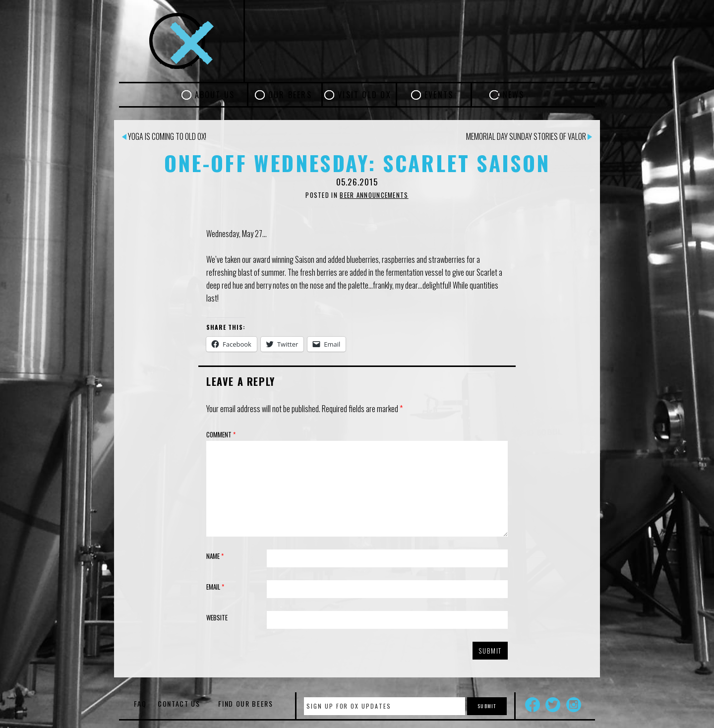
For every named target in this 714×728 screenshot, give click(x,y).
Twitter (553, 705)
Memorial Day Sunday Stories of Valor (529, 136)
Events (439, 95)
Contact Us (179, 703)
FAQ (140, 703)
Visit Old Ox (364, 95)
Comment (221, 434)
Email (215, 587)
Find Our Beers (246, 703)
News (514, 95)
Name (215, 556)
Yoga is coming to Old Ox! (164, 136)
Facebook (533, 705)
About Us (215, 95)
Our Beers (290, 95)
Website (217, 617)
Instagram (574, 705)
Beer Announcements (374, 195)
